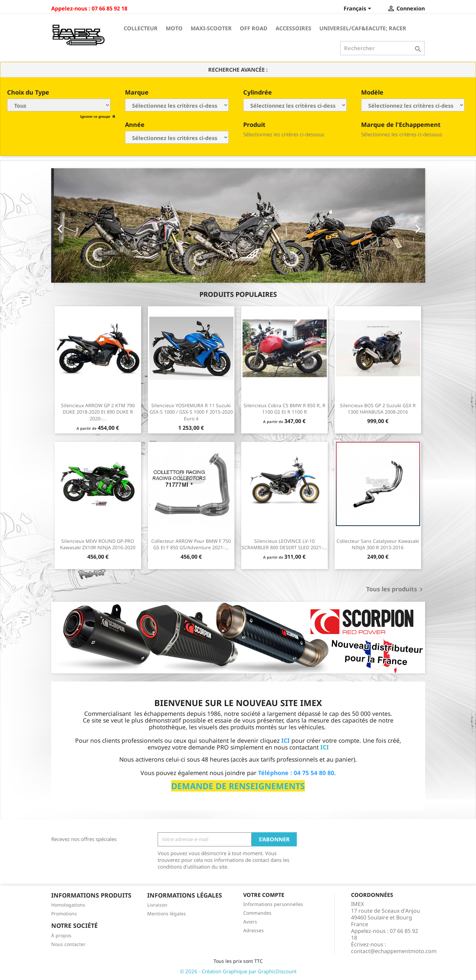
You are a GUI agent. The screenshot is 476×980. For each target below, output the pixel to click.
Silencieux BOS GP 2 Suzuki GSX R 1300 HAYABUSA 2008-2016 (378, 409)
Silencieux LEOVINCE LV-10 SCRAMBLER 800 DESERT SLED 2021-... (284, 544)
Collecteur (141, 28)
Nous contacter (68, 944)
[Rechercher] (383, 48)
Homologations (68, 905)
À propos (61, 935)
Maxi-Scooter (211, 28)
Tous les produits (396, 590)
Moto (174, 28)
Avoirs (250, 922)
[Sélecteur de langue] (359, 9)
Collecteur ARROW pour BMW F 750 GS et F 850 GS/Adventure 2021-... (191, 544)
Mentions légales (167, 914)
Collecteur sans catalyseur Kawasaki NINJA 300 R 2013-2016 (378, 544)
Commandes (257, 913)
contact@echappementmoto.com (394, 951)
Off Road (254, 28)
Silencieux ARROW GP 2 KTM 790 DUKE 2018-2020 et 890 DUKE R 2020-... (98, 412)
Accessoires (293, 28)
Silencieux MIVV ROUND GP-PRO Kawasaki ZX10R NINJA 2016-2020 (98, 544)
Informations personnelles (273, 904)
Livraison (157, 905)
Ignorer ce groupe (96, 116)
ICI (325, 747)
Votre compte (264, 895)
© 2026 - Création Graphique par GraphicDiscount (238, 971)
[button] (79, 225)
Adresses (253, 930)
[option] (238, 225)
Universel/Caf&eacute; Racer (363, 28)
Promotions (64, 914)
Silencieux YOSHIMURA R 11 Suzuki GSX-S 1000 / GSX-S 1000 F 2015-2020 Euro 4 (191, 412)
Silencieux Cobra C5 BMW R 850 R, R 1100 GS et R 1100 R (284, 409)
